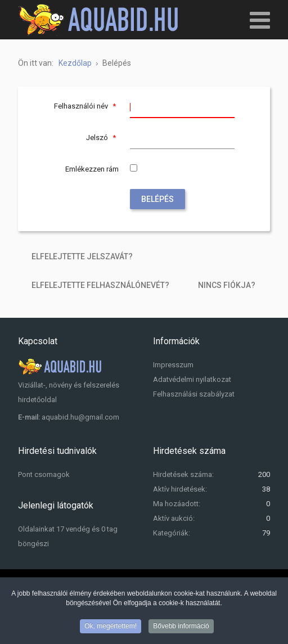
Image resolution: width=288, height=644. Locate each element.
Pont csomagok (44, 474)
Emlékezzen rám (92, 169)
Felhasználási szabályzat (194, 394)
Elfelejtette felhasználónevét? (100, 285)
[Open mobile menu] (260, 20)
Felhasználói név (86, 106)
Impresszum (173, 365)
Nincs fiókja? (227, 285)
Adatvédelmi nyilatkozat (192, 379)
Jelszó (102, 138)
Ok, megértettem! (111, 628)
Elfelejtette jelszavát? (82, 256)
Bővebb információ (181, 628)
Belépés (157, 199)
